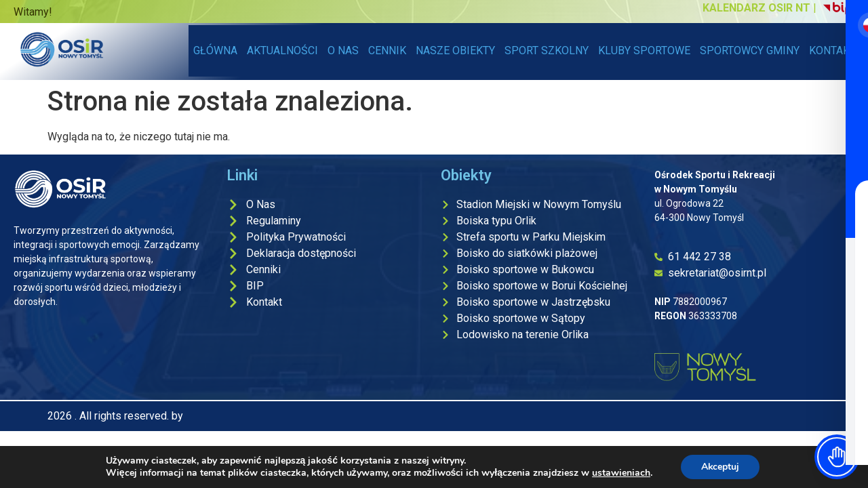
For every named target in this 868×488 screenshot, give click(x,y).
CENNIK (387, 50)
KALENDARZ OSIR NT (756, 8)
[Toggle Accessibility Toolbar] (837, 457)
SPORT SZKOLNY (547, 50)
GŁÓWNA (215, 50)
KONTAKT (832, 50)
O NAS (343, 50)
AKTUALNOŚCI (282, 50)
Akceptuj (721, 467)
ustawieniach (620, 473)
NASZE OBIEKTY (458, 50)
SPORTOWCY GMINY (750, 50)
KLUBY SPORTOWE (644, 50)
